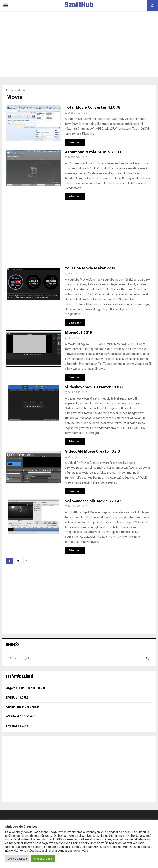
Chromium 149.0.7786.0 (22, 707)
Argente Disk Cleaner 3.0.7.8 (26, 688)
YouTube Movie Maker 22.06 (91, 268)
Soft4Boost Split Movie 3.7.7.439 (94, 501)
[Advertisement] (79, 44)
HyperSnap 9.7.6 (17, 726)
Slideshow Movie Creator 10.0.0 (94, 387)
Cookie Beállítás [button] (17, 859)
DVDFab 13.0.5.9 (17, 698)
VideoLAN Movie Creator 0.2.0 (92, 451)
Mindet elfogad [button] (43, 859)
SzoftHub (79, 6)
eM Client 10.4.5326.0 (21, 716)
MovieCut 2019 (78, 333)
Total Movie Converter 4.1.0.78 (93, 107)
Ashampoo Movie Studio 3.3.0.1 (93, 152)
